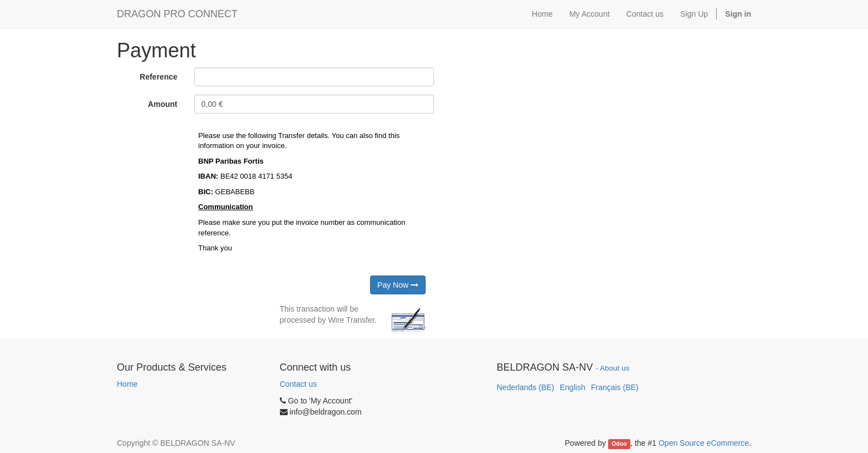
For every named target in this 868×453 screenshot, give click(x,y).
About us (615, 368)
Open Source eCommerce (704, 443)
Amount (163, 104)
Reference (159, 77)
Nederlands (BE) (526, 387)
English (573, 387)
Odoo (619, 444)
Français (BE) (615, 387)
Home (127, 384)
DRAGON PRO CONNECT (177, 14)
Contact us (299, 384)
